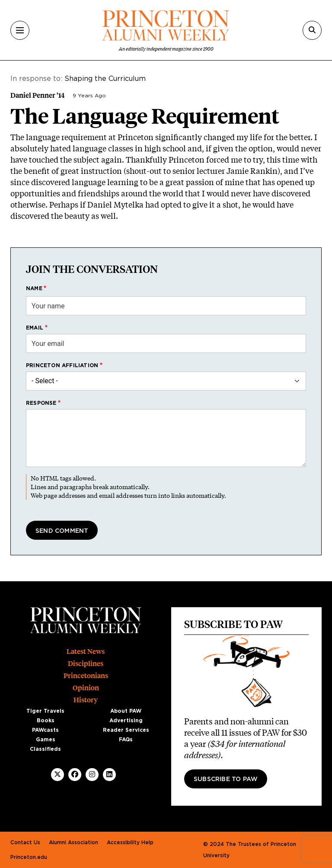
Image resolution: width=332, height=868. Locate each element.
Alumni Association (73, 842)
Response (41, 403)
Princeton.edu (29, 857)
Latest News (86, 652)
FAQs (126, 740)
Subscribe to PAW (226, 779)
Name (34, 288)
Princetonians (86, 676)
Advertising (126, 721)
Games (46, 740)
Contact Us (25, 842)
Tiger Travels (45, 711)
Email (35, 328)
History (86, 700)
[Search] (312, 30)
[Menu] (20, 30)
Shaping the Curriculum (105, 79)
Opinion (86, 688)
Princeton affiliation (62, 365)
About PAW (126, 711)
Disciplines (86, 664)
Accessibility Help (130, 842)
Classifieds (45, 749)
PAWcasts (45, 730)
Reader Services (126, 730)
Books (46, 721)
